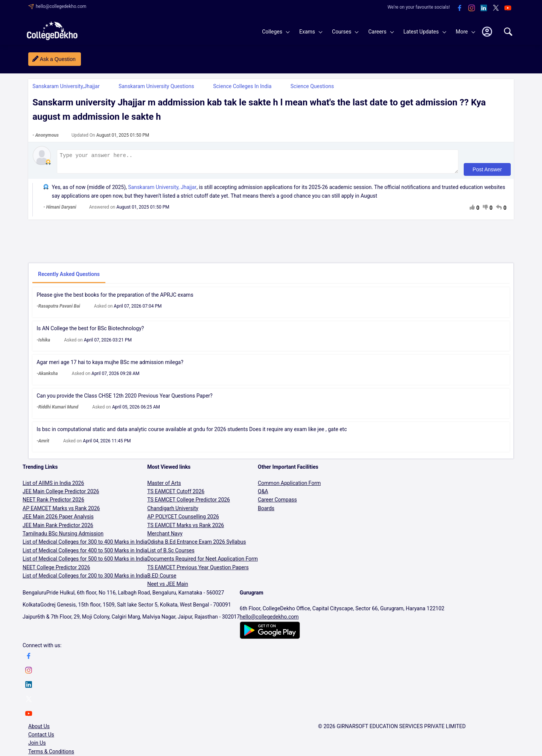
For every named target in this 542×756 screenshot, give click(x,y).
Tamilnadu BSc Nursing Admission (63, 537)
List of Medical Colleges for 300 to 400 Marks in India (85, 545)
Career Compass (277, 503)
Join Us (37, 746)
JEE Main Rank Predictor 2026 (58, 529)
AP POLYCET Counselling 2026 (183, 520)
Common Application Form (289, 486)
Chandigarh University (173, 512)
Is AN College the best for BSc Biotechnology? (90, 332)
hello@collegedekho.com (61, 6)
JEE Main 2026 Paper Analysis (58, 520)
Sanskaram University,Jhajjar (66, 86)
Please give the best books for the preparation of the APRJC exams (115, 298)
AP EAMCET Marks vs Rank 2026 (61, 512)
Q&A (263, 495)
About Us (39, 730)
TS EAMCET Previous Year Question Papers (198, 571)
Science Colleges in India (242, 86)
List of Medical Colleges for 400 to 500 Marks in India (85, 554)
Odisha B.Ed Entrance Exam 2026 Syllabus (196, 545)
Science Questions (312, 86)
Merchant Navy (165, 537)
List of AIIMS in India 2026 (53, 486)
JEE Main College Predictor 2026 (61, 495)
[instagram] (472, 8)
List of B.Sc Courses (171, 554)
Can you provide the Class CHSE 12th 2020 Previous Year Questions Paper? (125, 399)
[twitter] (496, 8)
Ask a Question (58, 59)
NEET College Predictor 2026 (56, 571)
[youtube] (508, 8)
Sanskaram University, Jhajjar (162, 191)
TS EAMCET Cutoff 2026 (176, 495)
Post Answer (487, 173)
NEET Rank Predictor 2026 (53, 503)
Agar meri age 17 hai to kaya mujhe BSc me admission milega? (110, 366)
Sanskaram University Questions (156, 86)
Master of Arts (164, 486)
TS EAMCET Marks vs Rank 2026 (186, 529)
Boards (266, 512)
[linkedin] (484, 8)
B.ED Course (162, 579)
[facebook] (460, 8)
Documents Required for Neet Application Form (202, 562)
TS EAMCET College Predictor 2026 (189, 503)
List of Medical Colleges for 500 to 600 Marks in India (85, 562)
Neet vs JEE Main (167, 587)
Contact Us (41, 738)
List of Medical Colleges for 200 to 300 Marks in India (85, 579)
